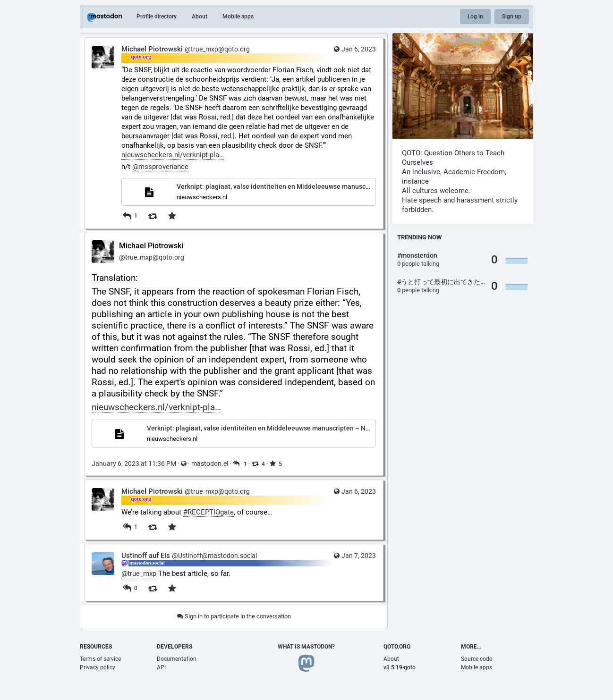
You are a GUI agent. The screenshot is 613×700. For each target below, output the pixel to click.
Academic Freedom (474, 172)
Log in (475, 17)
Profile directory (157, 17)
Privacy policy (98, 667)
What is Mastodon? (306, 647)
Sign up (512, 17)
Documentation (177, 659)
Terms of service (100, 659)
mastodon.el (210, 464)
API (161, 667)
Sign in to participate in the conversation (234, 616)
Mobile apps (238, 17)
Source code (477, 659)
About (200, 17)
